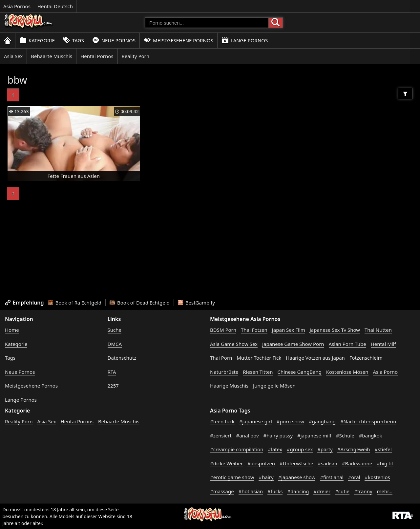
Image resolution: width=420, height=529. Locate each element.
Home (12, 330)
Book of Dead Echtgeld (140, 303)
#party (325, 449)
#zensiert (221, 435)
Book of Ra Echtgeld (75, 303)
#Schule (345, 435)
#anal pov (248, 435)
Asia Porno (386, 372)
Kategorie (37, 40)
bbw (17, 80)
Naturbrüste (224, 372)
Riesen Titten (258, 372)
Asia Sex (13, 56)
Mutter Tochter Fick (259, 358)
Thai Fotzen (254, 330)
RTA (112, 372)
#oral (354, 477)
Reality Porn (136, 56)
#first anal (332, 477)
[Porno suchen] (207, 23)
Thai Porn (221, 358)
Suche (115, 330)
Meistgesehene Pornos (178, 40)
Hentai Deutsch (55, 6)
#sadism (327, 463)
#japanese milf (314, 435)
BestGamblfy (196, 303)
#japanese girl (256, 421)
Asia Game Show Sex (234, 344)
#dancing (298, 491)
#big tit (385, 463)
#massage (222, 491)
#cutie (342, 491)
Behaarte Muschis (52, 56)
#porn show (290, 421)
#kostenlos (377, 477)
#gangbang (322, 421)
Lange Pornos (245, 40)
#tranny (363, 491)
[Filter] (405, 94)
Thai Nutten (378, 330)
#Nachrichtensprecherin (368, 421)
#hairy (266, 477)
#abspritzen (261, 463)
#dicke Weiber (226, 463)
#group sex (300, 449)
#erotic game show (232, 477)
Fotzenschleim (366, 358)
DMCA (115, 344)
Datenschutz (122, 358)
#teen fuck (222, 421)
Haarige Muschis (229, 386)
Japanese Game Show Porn (293, 344)
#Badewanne (357, 463)
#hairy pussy (278, 435)
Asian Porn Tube (347, 344)
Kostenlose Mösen (347, 372)
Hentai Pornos (97, 56)
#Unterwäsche (296, 463)
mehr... (385, 491)
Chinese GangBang (300, 372)
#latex (275, 449)
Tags (73, 40)
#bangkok (371, 435)
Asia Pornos (17, 6)
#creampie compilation (237, 449)
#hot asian (251, 491)
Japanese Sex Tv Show (335, 330)
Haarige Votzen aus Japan (315, 358)
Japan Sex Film (289, 330)
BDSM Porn (223, 330)
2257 (113, 386)
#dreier (322, 491)
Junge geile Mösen (274, 386)
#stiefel (383, 449)
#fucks (275, 491)
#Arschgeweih (354, 449)
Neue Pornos (114, 40)
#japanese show (297, 477)
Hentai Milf (383, 344)
